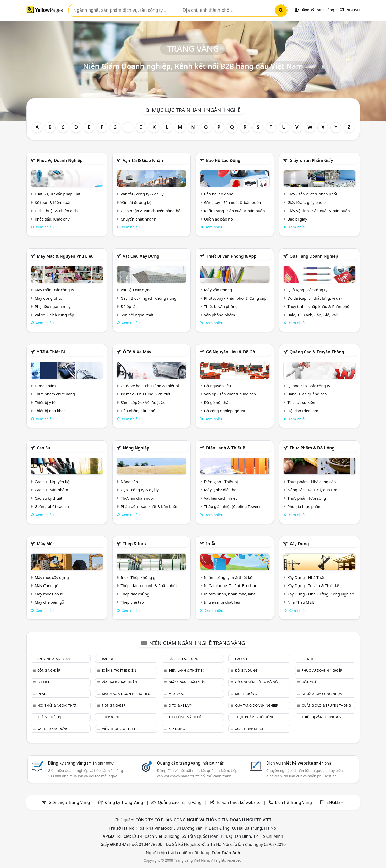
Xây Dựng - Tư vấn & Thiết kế (313, 585)
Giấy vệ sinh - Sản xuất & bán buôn (318, 211)
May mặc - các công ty (54, 290)
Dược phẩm (45, 386)
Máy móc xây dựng (52, 577)
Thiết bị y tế (45, 402)
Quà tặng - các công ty (307, 290)
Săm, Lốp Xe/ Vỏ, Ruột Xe (143, 402)
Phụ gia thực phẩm (304, 506)
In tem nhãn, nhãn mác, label (230, 594)
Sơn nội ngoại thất (137, 315)
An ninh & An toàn (54, 659)
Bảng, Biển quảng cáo (307, 394)
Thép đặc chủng (135, 594)
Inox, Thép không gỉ (138, 577)
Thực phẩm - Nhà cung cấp (311, 482)
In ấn (211, 544)
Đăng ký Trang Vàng (314, 10)
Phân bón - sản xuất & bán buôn (149, 506)
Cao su (44, 448)
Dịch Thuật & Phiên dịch (56, 211)
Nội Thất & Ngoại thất (57, 705)
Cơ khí (307, 659)
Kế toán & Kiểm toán (53, 202)
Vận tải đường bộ (136, 202)
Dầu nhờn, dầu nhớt (139, 411)
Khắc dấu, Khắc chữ (52, 219)
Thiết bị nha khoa (50, 411)
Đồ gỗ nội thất (217, 402)
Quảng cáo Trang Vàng (180, 802)
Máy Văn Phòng (218, 290)
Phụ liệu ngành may (52, 306)
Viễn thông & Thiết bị (121, 729)
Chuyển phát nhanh (138, 219)
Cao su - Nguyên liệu (53, 482)
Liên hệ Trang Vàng (293, 802)
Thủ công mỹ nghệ (185, 717)
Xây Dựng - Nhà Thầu (306, 577)
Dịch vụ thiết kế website (299, 763)
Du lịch (44, 682)
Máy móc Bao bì (49, 594)
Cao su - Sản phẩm (51, 490)
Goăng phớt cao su (52, 506)
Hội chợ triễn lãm (303, 411)
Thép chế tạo (132, 602)
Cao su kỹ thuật (48, 498)
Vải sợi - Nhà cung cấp (54, 315)
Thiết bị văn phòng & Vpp (231, 256)
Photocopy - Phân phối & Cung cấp (235, 298)
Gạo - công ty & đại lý (140, 490)
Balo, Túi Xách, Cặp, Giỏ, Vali (312, 315)
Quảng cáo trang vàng (191, 763)
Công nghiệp (49, 670)
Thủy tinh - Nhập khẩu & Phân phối (319, 306)
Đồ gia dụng (246, 670)
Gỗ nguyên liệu (217, 386)
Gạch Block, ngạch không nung (148, 298)
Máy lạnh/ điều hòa (221, 490)
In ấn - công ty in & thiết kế (228, 577)
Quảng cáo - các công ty (309, 386)
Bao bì (107, 659)
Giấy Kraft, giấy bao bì (307, 202)
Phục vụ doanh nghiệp (60, 160)
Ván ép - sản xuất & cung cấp (230, 394)
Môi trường (246, 694)
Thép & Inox (135, 544)
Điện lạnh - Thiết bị (221, 482)
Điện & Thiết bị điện (119, 670)
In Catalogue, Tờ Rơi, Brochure (231, 585)
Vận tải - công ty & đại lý (142, 194)
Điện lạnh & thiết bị (226, 448)
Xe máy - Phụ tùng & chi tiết (145, 394)
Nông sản (129, 482)
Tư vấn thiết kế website (239, 802)
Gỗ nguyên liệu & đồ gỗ (231, 352)
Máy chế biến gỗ (49, 602)
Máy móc (46, 544)
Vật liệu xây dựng (141, 256)
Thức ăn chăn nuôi (137, 498)
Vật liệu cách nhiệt (220, 498)
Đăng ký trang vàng (81, 763)
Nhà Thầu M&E (301, 602)
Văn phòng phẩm (219, 315)
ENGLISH (350, 10)
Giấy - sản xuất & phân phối (312, 194)
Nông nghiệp (136, 448)
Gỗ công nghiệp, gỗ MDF (226, 411)
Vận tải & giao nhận (143, 160)
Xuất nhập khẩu (249, 729)
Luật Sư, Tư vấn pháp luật (57, 194)
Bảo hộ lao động (223, 160)
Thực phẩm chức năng (55, 394)
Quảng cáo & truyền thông (317, 352)
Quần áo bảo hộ (218, 219)
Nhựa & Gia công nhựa (322, 694)
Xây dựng (299, 544)
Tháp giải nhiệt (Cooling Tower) (232, 506)
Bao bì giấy (297, 219)
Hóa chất (310, 682)
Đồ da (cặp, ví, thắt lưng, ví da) (314, 298)
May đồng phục (48, 298)
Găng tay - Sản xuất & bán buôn (232, 202)
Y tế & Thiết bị (51, 352)
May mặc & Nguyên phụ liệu (65, 256)
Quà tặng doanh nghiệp (314, 256)
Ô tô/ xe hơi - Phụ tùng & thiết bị (150, 386)
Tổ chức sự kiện (301, 402)
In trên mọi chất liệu (222, 602)
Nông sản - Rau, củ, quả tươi (313, 490)
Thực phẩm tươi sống (307, 498)
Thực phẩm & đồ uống (312, 448)
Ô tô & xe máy (137, 352)
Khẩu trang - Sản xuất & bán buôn (234, 211)
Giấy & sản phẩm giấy (311, 160)
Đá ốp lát (129, 306)
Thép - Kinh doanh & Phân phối (148, 585)
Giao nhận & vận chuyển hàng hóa (151, 211)
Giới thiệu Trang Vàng (69, 802)
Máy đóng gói (47, 585)
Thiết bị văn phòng (221, 306)
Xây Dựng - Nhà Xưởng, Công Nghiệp (321, 594)
